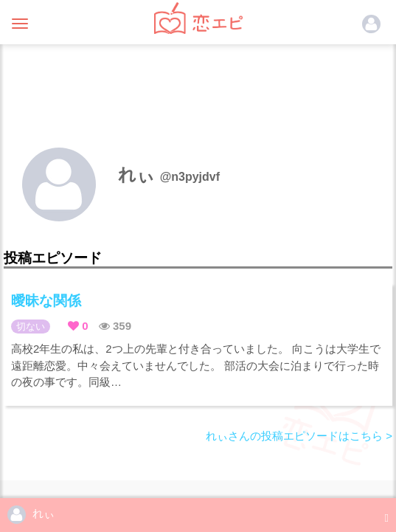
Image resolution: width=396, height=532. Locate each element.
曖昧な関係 (46, 301)
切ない (31, 327)
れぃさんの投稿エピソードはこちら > (299, 436)
